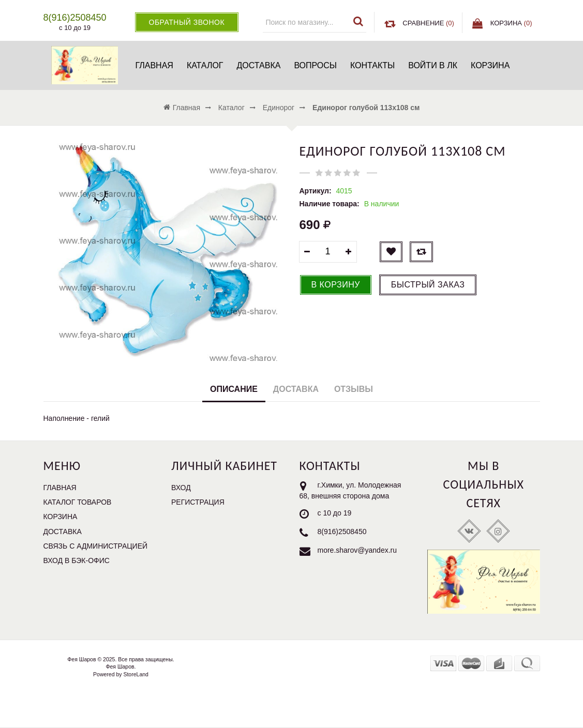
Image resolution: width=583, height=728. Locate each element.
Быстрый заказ (428, 285)
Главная (154, 65)
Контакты (372, 65)
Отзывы (354, 389)
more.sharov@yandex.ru (357, 550)
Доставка (259, 65)
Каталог (205, 65)
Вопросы (315, 65)
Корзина (490, 65)
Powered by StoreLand (121, 674)
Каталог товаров (78, 502)
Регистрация (198, 502)
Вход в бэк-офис (77, 560)
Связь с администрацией (96, 546)
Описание (234, 389)
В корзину (336, 285)
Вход (181, 488)
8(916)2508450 (342, 532)
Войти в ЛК (433, 65)
